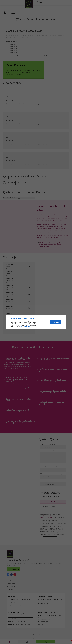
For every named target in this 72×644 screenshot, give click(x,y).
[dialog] (36, 322)
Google (22, 327)
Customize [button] (45, 322)
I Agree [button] (56, 322)
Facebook (28, 327)
